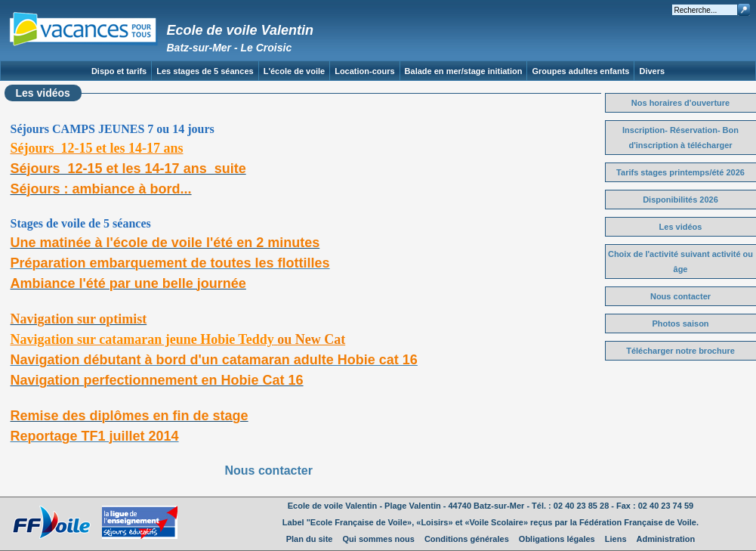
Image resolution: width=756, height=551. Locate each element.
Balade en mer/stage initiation (464, 71)
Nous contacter (269, 471)
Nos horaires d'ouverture (680, 103)
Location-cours (364, 71)
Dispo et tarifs (119, 71)
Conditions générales (467, 539)
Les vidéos (681, 227)
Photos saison (680, 323)
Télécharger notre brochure (680, 351)
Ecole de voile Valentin (240, 30)
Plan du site (310, 539)
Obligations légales (557, 539)
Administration (666, 539)
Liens (616, 539)
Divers (652, 71)
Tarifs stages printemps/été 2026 (680, 172)
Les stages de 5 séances (205, 71)
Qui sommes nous (379, 539)
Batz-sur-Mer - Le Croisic (230, 48)
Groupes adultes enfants (580, 71)
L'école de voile (294, 71)
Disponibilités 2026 (680, 200)
